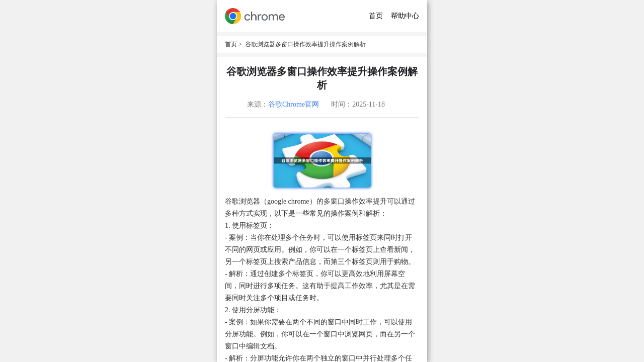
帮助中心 (405, 16)
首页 (376, 16)
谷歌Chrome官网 (294, 104)
